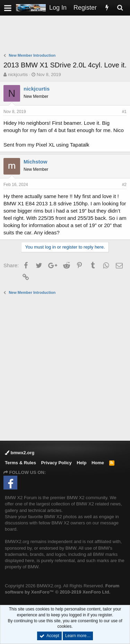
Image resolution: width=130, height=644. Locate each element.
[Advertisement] (67, 35)
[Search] (120, 8)
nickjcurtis (18, 74)
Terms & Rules (20, 463)
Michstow (35, 162)
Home (98, 463)
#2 (124, 185)
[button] (8, 8)
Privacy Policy (57, 463)
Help (81, 463)
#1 (124, 112)
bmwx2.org (20, 453)
